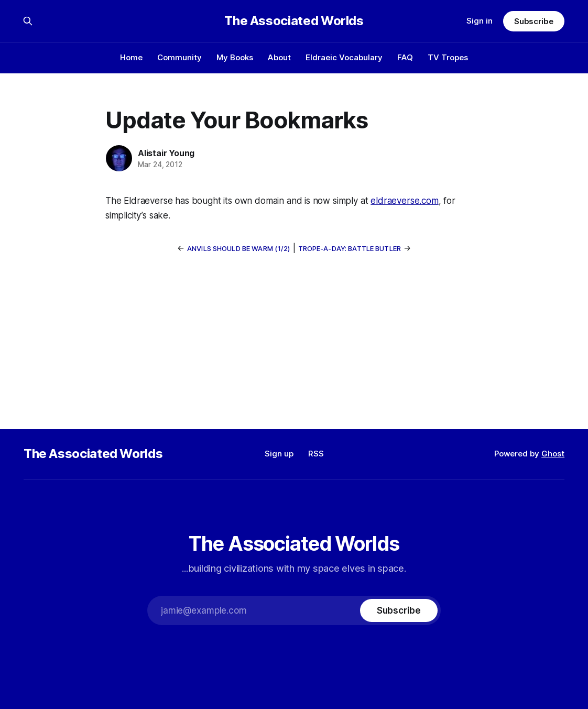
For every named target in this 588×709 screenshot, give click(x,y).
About (279, 57)
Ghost (553, 454)
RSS (316, 454)
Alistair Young (166, 153)
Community (179, 57)
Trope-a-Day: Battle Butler (350, 248)
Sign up (279, 454)
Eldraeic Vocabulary (344, 57)
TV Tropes (448, 57)
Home (131, 57)
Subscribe (534, 21)
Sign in (480, 21)
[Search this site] (28, 21)
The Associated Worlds (294, 21)
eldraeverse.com (404, 201)
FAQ (405, 57)
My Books (235, 57)
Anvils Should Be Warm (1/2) (239, 248)
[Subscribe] (399, 610)
